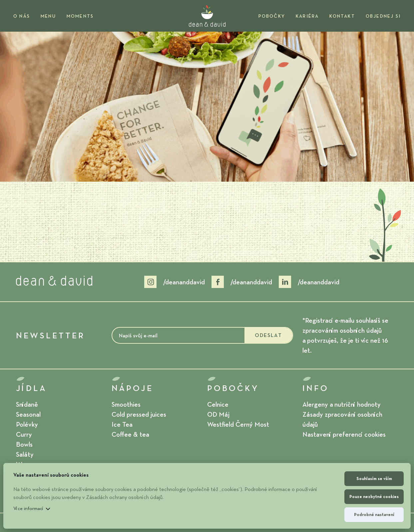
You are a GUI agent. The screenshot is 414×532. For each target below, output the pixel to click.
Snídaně (27, 404)
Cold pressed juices (139, 414)
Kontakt (342, 16)
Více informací (28, 508)
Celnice (218, 404)
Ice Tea (122, 424)
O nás (22, 16)
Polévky (27, 424)
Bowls (24, 444)
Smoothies (126, 404)
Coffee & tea (130, 434)
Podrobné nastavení (374, 514)
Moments (80, 16)
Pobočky (272, 16)
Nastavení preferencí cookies (344, 434)
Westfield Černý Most (238, 424)
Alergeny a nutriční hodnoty (342, 404)
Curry (24, 434)
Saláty (25, 454)
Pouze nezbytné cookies (374, 496)
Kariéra (307, 16)
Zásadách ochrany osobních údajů (124, 497)
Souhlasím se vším (374, 478)
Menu (48, 16)
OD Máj (218, 414)
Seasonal (28, 414)
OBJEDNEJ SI (383, 16)
